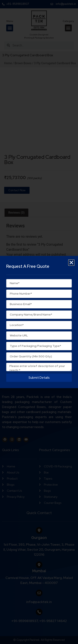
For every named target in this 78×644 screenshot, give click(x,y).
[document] (39, 322)
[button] (71, 263)
